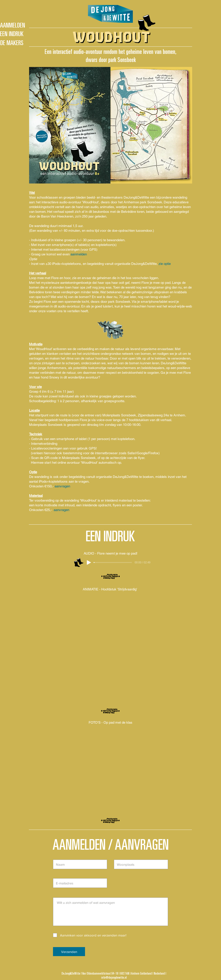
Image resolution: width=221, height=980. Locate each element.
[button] (110, 768)
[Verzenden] (69, 952)
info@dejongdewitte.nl (114, 978)
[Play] (89, 562)
